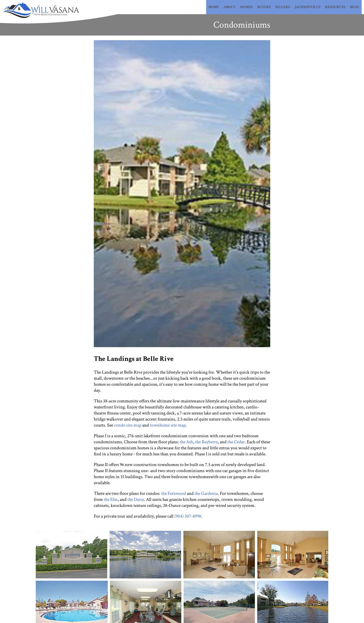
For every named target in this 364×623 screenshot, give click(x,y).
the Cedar (236, 442)
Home (214, 7)
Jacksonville (307, 7)
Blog (355, 7)
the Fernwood (174, 493)
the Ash (186, 442)
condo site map (128, 425)
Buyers (264, 7)
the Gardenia (206, 493)
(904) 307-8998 (188, 516)
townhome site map (168, 425)
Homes (246, 7)
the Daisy (136, 499)
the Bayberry (206, 442)
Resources (335, 7)
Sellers (283, 7)
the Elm (111, 499)
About (230, 7)
